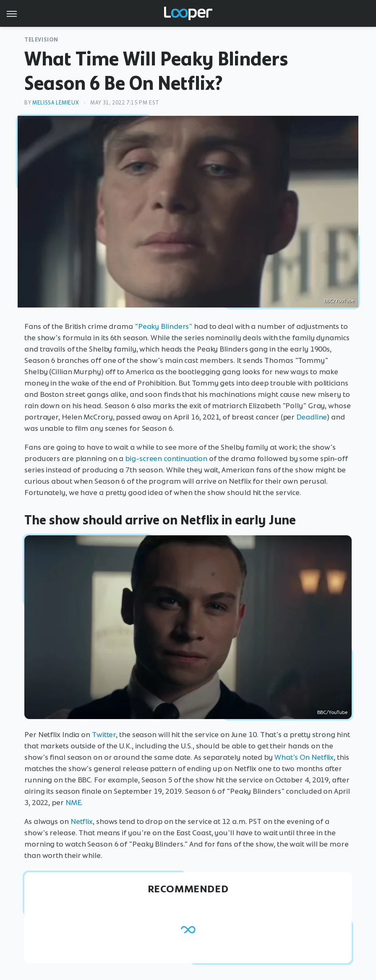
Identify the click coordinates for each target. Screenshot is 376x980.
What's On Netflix (304, 757)
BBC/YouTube (339, 301)
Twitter (104, 735)
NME (73, 803)
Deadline (312, 417)
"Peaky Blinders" (163, 326)
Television (41, 40)
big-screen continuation (166, 459)
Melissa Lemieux (55, 103)
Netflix (82, 821)
